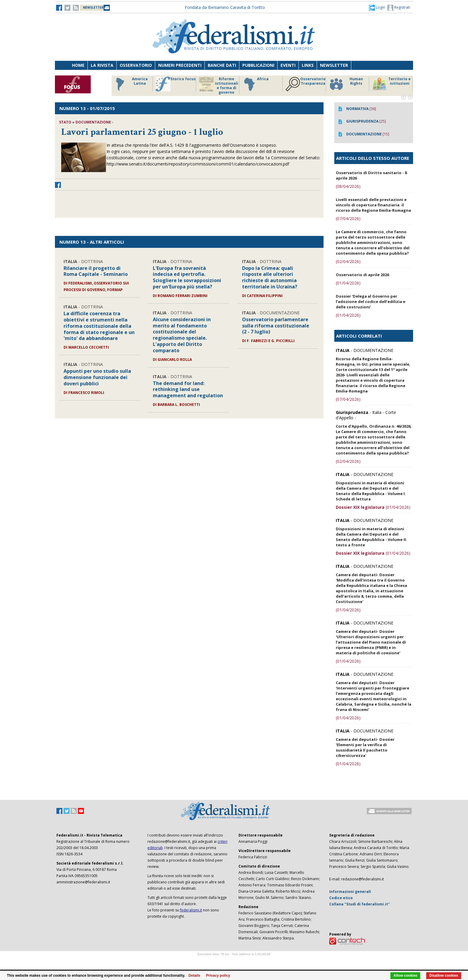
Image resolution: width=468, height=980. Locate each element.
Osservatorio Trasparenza (305, 84)
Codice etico (341, 898)
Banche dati (222, 65)
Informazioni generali (350, 892)
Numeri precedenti (180, 65)
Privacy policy (218, 976)
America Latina (130, 84)
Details (194, 976)
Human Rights (346, 84)
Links (308, 65)
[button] (377, 7)
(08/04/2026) (348, 186)
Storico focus (176, 84)
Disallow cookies (444, 976)
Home (78, 65)
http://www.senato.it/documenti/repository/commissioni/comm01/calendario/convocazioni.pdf (198, 164)
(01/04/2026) (348, 283)
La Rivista (102, 65)
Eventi (288, 65)
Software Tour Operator (234, 961)
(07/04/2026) (348, 218)
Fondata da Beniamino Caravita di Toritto (225, 7)
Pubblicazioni (258, 65)
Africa (255, 84)
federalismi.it (191, 910)
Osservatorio (136, 65)
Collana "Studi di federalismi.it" (360, 904)
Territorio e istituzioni (391, 84)
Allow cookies (405, 976)
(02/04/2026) (348, 261)
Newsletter (334, 65)
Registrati (399, 8)
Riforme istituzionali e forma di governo (218, 86)
